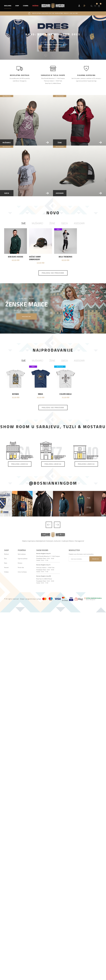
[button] (17, 6)
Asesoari (79, 223)
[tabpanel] (53, 38)
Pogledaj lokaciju (20, 464)
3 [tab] (61, 55)
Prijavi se (95, 559)
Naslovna (8, 6)
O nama (26, 6)
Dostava (20, 563)
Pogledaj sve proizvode (53, 273)
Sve (23, 223)
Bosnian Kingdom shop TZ (43, 565)
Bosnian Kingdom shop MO (44, 576)
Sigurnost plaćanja (23, 559)
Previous (49, 525)
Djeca (64, 223)
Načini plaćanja (22, 554)
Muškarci (37, 223)
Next (57, 525)
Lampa (39, 599)
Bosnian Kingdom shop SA (43, 553)
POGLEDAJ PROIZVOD (53, 45)
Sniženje (6, 572)
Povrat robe (21, 567)
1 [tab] (46, 55)
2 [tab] (53, 55)
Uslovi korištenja (22, 572)
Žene (52, 223)
